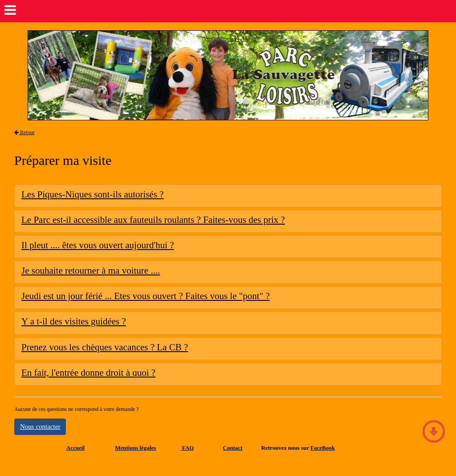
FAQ (187, 448)
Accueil (75, 448)
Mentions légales (135, 448)
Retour (24, 132)
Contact (232, 448)
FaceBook (323, 448)
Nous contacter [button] (40, 427)
